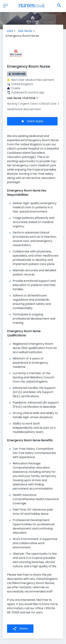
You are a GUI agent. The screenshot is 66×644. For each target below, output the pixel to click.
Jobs (10, 31)
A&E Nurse (25, 31)
